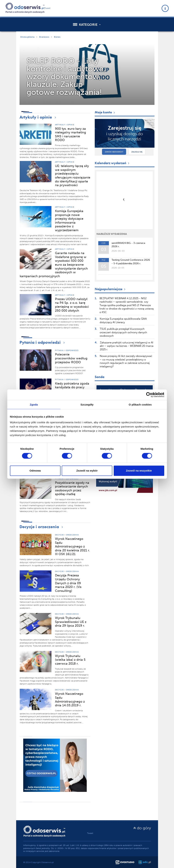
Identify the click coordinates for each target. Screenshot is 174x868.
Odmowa (35, 471)
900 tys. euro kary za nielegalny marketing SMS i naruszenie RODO (71, 134)
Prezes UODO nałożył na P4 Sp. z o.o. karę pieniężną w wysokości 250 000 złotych (72, 305)
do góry (142, 828)
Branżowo (44, 37)
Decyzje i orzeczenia (42, 527)
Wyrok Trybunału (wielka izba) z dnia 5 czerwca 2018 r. (70, 660)
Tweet (47, 8)
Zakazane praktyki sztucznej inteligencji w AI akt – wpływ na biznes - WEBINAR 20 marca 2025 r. (127, 346)
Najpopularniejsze (110, 289)
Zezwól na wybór (87, 471)
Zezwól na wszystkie (139, 471)
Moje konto (105, 112)
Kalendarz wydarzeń (112, 163)
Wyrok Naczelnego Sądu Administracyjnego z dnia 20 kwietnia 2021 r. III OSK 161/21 (72, 546)
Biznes (57, 37)
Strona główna (27, 37)
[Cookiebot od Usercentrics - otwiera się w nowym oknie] (149, 395)
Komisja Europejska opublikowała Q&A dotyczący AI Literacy (123, 321)
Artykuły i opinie (39, 117)
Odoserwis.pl (47, 862)
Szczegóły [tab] (87, 405)
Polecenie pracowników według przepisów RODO (71, 358)
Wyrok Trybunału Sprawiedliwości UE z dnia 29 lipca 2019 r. (71, 622)
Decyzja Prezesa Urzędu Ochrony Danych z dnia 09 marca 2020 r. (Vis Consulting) (68, 583)
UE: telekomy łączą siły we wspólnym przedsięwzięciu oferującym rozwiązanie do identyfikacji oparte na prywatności (73, 176)
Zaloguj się (137, 152)
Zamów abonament (114, 152)
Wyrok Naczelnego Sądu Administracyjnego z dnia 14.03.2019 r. (70, 699)
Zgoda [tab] (34, 405)
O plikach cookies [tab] (140, 405)
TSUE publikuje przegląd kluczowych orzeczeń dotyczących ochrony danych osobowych (123, 332)
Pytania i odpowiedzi (43, 342)
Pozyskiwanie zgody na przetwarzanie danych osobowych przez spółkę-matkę (72, 488)
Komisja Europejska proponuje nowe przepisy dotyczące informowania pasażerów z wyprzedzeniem (69, 221)
